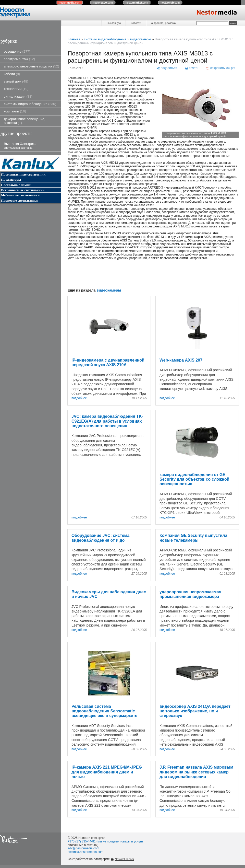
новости (136, 23)
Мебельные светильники (20, 195)
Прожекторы (11, 180)
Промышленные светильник (23, 174)
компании (15, 111)
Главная (74, 39)
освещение (17, 51)
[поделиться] (167, 68)
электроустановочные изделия (32, 66)
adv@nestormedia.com (83, 848)
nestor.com (70, 3)
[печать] (192, 68)
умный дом (16, 81)
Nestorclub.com (124, 859)
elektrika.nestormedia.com (85, 852)
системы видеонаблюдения (30, 104)
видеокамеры (140, 39)
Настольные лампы (16, 185)
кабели (12, 74)
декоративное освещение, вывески (24, 121)
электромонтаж (19, 59)
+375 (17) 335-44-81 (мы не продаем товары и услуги (105, 841)
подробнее (79, 398)
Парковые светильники (19, 200)
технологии (16, 89)
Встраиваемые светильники (23, 190)
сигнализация (18, 96)
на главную (114, 23)
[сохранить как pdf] (221, 68)
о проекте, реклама (164, 23)
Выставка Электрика (20, 146)
